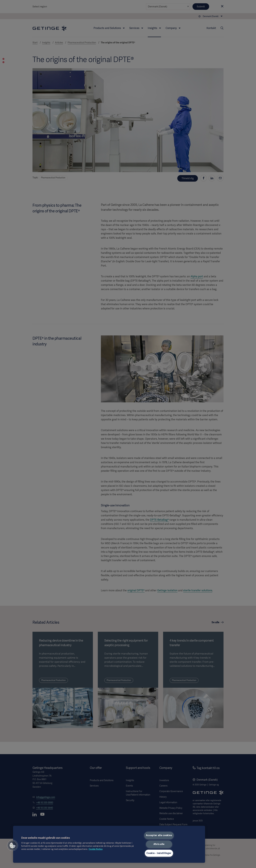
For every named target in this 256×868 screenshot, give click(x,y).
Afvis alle (159, 844)
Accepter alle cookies (159, 835)
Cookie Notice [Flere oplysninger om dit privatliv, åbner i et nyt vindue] (96, 849)
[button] (13, 845)
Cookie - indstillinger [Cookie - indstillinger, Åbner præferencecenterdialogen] (159, 853)
